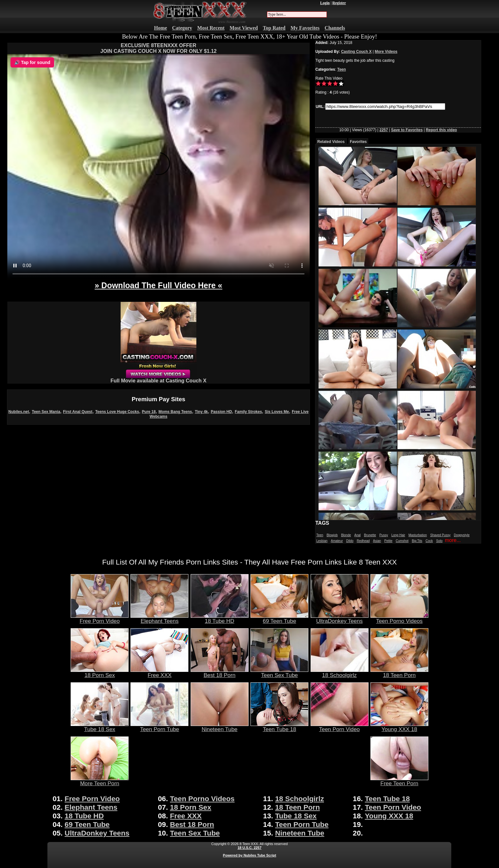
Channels (335, 28)
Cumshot (402, 541)
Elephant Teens (159, 618)
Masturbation (418, 535)
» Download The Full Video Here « (158, 285)
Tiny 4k (201, 412)
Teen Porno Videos (399, 618)
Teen (342, 69)
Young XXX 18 (399, 727)
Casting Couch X (356, 52)
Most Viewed (244, 28)
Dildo (350, 541)
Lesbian (322, 541)
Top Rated (274, 28)
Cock (429, 541)
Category (182, 28)
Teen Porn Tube (159, 727)
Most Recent (211, 28)
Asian (377, 541)
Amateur (337, 541)
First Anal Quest (78, 412)
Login (325, 3)
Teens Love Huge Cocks (117, 412)
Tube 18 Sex (100, 727)
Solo (439, 541)
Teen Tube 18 (279, 727)
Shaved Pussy (440, 535)
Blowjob (332, 535)
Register (339, 3)
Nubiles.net (19, 412)
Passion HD (221, 412)
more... (453, 540)
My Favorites (305, 28)
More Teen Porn (100, 781)
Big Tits (417, 541)
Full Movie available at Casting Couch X (158, 378)
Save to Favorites (407, 130)
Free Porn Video (100, 618)
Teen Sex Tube (279, 672)
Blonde (346, 535)
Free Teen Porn (399, 781)
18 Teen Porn (399, 672)
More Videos (386, 52)
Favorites (358, 142)
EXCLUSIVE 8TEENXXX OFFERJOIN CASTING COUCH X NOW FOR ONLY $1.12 (158, 48)
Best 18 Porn (220, 672)
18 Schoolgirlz (340, 672)
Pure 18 (149, 412)
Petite (389, 541)
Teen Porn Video (340, 727)
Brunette (370, 535)
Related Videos (331, 142)
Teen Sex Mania (46, 412)
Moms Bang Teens (175, 412)
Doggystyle (462, 535)
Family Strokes (248, 412)
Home (161, 28)
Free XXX (159, 672)
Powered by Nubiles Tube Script (249, 855)
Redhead (363, 541)
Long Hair (398, 535)
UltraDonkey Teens (340, 618)
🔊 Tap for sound (32, 62)
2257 (384, 130)
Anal (357, 535)
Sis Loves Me (277, 412)
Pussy (384, 535)
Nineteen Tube (220, 727)
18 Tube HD (220, 618)
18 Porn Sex (100, 672)
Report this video (441, 130)
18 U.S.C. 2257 (249, 848)
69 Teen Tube (279, 618)
